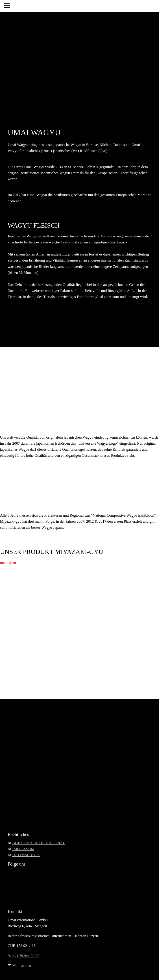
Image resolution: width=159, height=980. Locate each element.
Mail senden (22, 966)
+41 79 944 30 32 (26, 956)
